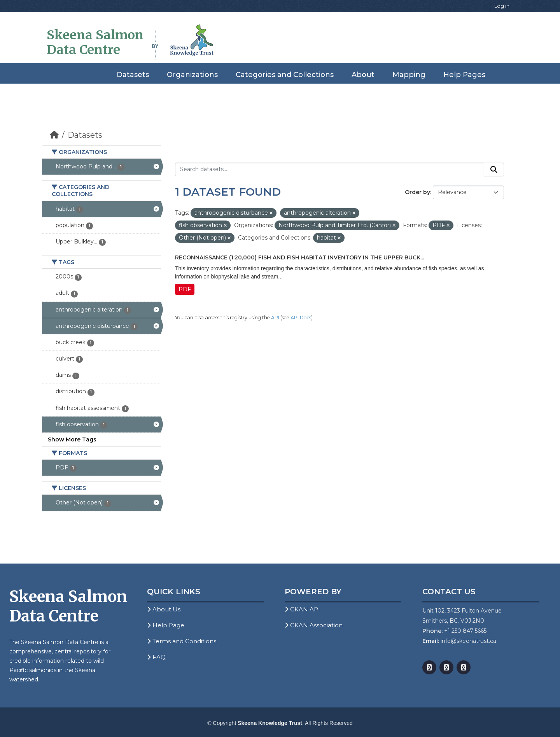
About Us (164, 609)
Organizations (192, 75)
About (363, 75)
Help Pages (464, 75)
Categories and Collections (285, 75)
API (275, 318)
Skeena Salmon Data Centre (95, 42)
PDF (185, 289)
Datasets (133, 75)
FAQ (156, 657)
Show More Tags (72, 439)
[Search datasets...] (330, 170)
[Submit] (494, 170)
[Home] (54, 135)
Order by (417, 192)
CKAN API (302, 609)
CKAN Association (314, 625)
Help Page (166, 625)
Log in (502, 6)
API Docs (301, 318)
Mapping (409, 75)
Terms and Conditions (182, 641)
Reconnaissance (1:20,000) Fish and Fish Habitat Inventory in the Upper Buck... (299, 257)
